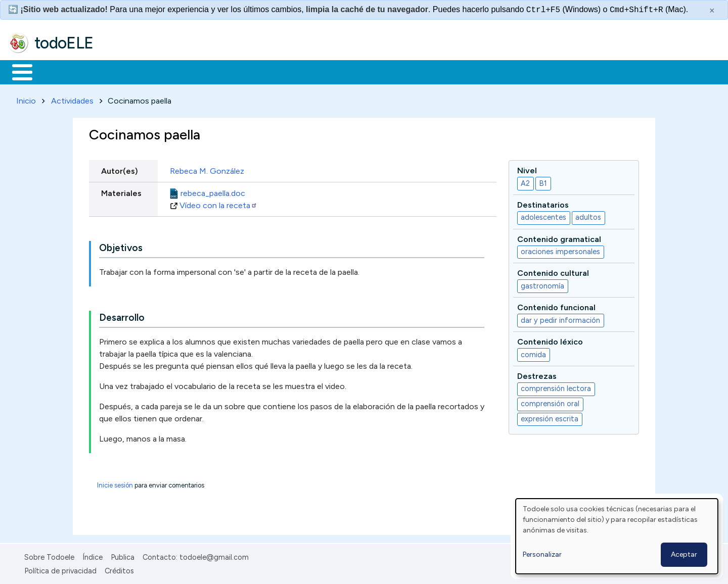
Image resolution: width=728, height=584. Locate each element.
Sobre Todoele (49, 556)
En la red (239, 71)
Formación (122, 71)
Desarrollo (122, 316)
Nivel (527, 168)
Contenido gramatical (559, 237)
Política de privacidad (60, 569)
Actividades (72, 99)
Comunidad (370, 71)
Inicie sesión (115, 484)
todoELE (64, 43)
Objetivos (121, 246)
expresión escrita (550, 417)
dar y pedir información (560, 318)
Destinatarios (543, 203)
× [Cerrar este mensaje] (712, 11)
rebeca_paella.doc (213, 191)
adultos (588, 216)
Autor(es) (120, 169)
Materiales (57, 71)
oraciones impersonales (560, 250)
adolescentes (543, 216)
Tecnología (302, 71)
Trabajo (182, 71)
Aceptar (684, 554)
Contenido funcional (556, 306)
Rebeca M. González (207, 169)
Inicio (17, 71)
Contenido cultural (553, 272)
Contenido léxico (550, 340)
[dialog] (617, 536)
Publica (123, 556)
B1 (543, 181)
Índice (93, 556)
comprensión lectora (556, 387)
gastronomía (542, 284)
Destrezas (537, 374)
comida (533, 353)
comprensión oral (550, 402)
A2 (525, 181)
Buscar (415, 71)
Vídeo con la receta (218, 203)
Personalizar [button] (542, 554)
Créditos (119, 569)
